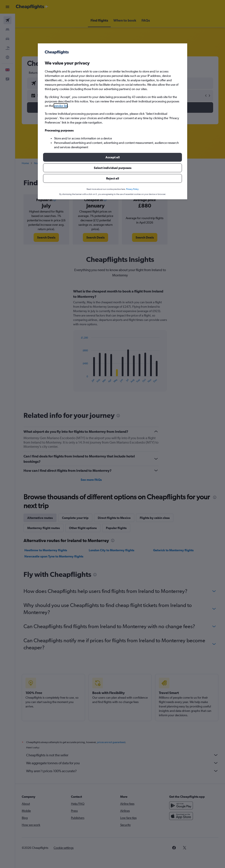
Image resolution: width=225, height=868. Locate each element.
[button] (112, 157)
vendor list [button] (61, 106)
